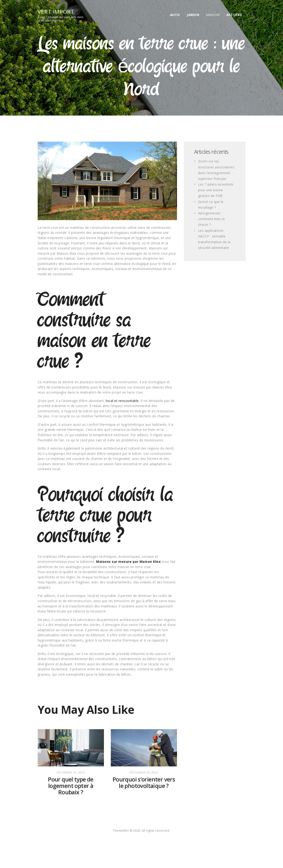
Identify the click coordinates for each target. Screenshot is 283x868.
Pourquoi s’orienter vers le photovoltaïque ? (144, 783)
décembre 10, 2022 (144, 772)
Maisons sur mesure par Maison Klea (128, 562)
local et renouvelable (122, 401)
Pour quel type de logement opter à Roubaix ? (71, 786)
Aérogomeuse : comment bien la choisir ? (211, 219)
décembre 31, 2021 (71, 772)
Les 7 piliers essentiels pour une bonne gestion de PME (216, 190)
